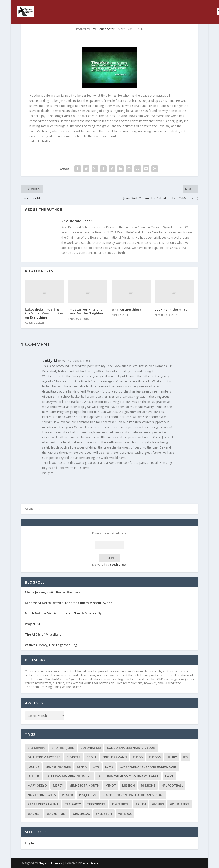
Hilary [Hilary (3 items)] (172, 757)
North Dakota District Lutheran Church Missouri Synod (66, 613)
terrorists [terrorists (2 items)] (96, 804)
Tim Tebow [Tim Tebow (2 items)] (120, 804)
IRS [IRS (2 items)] (185, 757)
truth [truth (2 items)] (141, 804)
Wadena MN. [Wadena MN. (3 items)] (56, 814)
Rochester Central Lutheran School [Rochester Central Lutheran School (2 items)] (133, 795)
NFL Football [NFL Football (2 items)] (172, 785)
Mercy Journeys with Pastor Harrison (52, 592)
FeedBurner (118, 565)
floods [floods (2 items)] (155, 757)
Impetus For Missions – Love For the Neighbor (87, 311)
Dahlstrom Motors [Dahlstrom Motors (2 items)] (44, 757)
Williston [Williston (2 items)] (104, 814)
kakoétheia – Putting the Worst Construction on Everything (44, 313)
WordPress (90, 863)
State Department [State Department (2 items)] (43, 804)
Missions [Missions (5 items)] (148, 785)
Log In (30, 843)
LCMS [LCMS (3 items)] (109, 767)
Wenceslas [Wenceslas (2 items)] (81, 814)
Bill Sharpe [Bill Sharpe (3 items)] (36, 748)
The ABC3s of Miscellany (43, 634)
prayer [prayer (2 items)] (67, 795)
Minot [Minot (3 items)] (111, 785)
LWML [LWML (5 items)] (169, 776)
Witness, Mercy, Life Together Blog (51, 645)
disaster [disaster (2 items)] (74, 757)
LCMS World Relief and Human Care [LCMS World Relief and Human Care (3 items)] (148, 767)
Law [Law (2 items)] (96, 767)
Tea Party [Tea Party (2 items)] (73, 804)
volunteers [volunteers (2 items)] (180, 804)
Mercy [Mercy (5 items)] (58, 785)
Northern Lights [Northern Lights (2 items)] (42, 795)
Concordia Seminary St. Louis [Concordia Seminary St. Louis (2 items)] (131, 748)
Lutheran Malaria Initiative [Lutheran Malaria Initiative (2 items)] (68, 776)
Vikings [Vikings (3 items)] (158, 804)
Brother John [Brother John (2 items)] (63, 748)
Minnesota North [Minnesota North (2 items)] (84, 785)
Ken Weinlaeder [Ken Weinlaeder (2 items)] (58, 767)
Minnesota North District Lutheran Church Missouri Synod (69, 603)
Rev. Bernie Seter (103, 29)
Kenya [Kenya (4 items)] (82, 767)
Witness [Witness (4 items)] (125, 814)
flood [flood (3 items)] (138, 757)
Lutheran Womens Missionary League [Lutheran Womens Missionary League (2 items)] (128, 776)
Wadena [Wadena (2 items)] (34, 814)
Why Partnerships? (127, 309)
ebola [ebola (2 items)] (92, 757)
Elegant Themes (50, 863)
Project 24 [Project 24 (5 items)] (88, 795)
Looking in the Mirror (172, 309)
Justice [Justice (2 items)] (33, 767)
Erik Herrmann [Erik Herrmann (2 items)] (115, 757)
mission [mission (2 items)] (128, 785)
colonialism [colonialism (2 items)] (91, 748)
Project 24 (32, 624)
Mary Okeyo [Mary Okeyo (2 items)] (37, 785)
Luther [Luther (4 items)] (33, 776)
